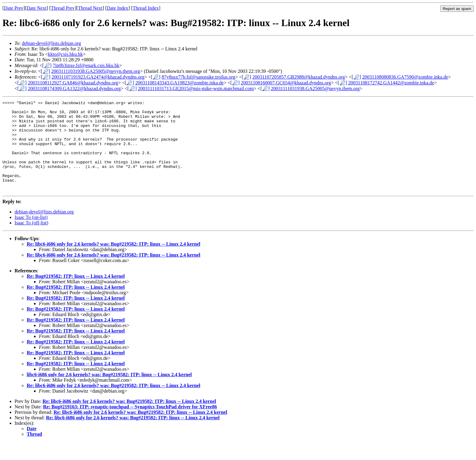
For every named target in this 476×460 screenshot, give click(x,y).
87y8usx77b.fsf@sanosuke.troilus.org (198, 77)
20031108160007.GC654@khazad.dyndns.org (286, 83)
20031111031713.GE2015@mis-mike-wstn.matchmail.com (196, 89)
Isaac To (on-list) (31, 235)
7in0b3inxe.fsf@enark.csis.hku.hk (86, 65)
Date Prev (14, 8)
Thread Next (90, 8)
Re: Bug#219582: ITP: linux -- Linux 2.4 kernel (76, 294)
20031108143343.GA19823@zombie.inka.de (180, 83)
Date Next (37, 8)
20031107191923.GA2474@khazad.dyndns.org (98, 77)
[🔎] (47, 65)
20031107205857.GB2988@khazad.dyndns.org (299, 77)
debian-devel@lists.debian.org (51, 43)
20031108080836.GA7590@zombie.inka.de (405, 77)
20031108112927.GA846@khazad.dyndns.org (73, 83)
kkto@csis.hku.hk (65, 54)
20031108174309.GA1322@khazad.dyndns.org (74, 89)
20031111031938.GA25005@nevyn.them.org (96, 71)
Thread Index (146, 8)
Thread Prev (63, 8)
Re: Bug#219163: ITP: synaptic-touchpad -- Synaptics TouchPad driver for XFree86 (130, 425)
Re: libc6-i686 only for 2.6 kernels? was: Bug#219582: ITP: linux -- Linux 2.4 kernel (114, 262)
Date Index (118, 8)
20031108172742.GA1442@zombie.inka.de (391, 83)
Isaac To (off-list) (31, 241)
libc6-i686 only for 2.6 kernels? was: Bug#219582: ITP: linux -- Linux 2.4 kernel (109, 393)
